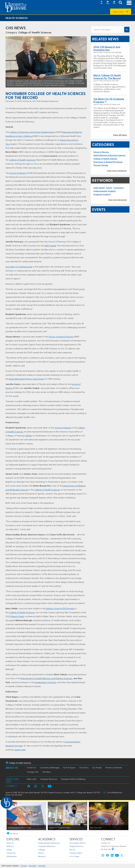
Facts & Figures (69, 768)
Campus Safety (76, 853)
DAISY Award (50, 246)
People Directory (76, 846)
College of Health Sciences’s (22, 160)
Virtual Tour (11, 853)
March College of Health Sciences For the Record (107, 77)
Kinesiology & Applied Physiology (108, 162)
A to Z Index (74, 856)
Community (119, 188)
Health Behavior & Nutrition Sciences (109, 155)
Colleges (42, 850)
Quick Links (118, 12)
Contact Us (32, 768)
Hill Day (29, 436)
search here (20, 750)
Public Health (99, 188)
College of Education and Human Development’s (32, 132)
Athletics (10, 846)
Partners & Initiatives (114, 768)
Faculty (109, 188)
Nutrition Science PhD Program (60, 608)
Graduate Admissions (47, 846)
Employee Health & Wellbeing (73, 779)
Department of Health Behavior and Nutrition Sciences (47, 678)
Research (42, 856)
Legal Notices (32, 866)
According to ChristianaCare (19, 267)
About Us (12, 768)
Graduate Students (102, 194)
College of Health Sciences (35, 32)
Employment (12, 856)
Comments (24, 866)
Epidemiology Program (45, 682)
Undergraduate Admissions (49, 843)
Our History (84, 768)
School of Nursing (18, 173)
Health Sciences (17, 18)
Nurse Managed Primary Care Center (26, 379)
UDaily (9, 850)
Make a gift (32, 779)
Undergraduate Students (105, 191)
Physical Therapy (101, 165)
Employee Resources (49, 779)
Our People (97, 768)
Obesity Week (17, 616)
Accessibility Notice (77, 843)
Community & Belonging (50, 768)
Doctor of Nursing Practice (61, 337)
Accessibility (42, 866)
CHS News (16, 28)
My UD (72, 850)
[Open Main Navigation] (129, 3)
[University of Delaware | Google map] (113, 849)
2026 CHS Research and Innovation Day (107, 48)
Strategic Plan (33, 772)
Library (41, 853)
